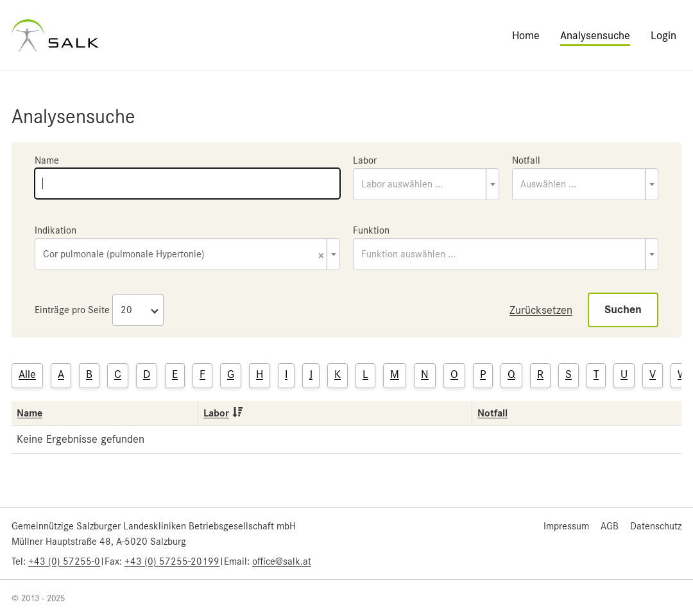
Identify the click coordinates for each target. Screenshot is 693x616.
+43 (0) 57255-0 (64, 561)
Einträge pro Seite (72, 310)
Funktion (371, 230)
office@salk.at (282, 561)
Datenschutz (656, 526)
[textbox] (426, 184)
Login (663, 35)
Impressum (566, 526)
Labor (365, 160)
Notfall (526, 160)
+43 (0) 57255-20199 (172, 561)
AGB (610, 526)
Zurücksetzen (541, 310)
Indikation (56, 230)
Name (47, 160)
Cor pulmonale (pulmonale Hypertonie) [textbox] (184, 255)
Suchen (623, 310)
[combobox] (426, 184)
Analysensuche (595, 35)
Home (526, 35)
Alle (27, 374)
